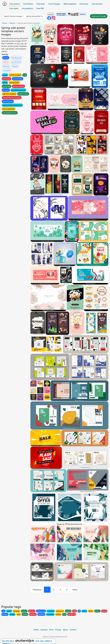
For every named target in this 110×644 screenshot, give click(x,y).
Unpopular (7, 70)
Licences (44, 630)
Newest (6, 62)
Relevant (6, 66)
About (65, 630)
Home (5, 23)
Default (6, 58)
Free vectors (15, 4)
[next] (75, 590)
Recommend (16, 62)
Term (51, 630)
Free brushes (97, 4)
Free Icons (84, 4)
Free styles (14, 8)
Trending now (16, 58)
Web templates (70, 4)
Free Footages (54, 4)
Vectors (12, 23)
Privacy (58, 630)
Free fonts (41, 4)
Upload (51, 14)
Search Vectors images (13, 16)
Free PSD (40, 8)
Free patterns (27, 8)
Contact (73, 630)
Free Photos (28, 4)
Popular (15, 66)
